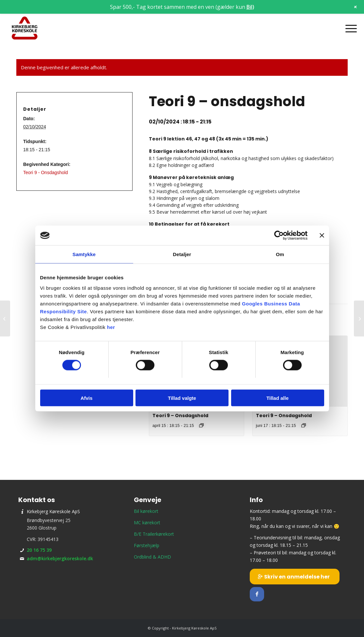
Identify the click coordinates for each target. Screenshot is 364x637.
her (111, 327)
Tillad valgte (182, 398)
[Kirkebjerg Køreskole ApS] (24, 28)
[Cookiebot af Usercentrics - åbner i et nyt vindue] (279, 236)
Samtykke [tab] (84, 254)
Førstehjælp (147, 545)
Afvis (87, 398)
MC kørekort (147, 523)
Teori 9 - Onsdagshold (46, 172)
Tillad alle (277, 398)
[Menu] (349, 28)
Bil (249, 7)
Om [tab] (280, 254)
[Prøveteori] (359, 318)
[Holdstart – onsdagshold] (5, 318)
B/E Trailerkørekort (154, 534)
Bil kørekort (146, 511)
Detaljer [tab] (182, 254)
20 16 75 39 (39, 550)
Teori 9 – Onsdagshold (180, 416)
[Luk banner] (322, 236)
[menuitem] (349, 28)
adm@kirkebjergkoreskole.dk (60, 558)
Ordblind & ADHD (152, 557)
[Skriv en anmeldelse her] (295, 577)
